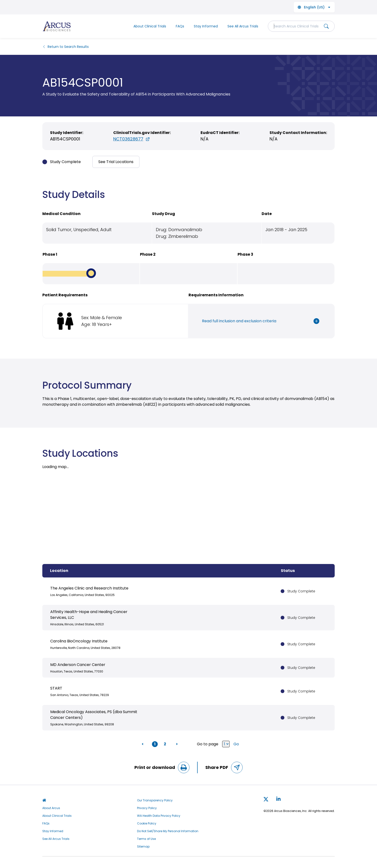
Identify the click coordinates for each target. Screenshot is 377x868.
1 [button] (155, 744)
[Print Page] (184, 767)
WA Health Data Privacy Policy (159, 816)
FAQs (180, 26)
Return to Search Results (66, 47)
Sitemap (143, 847)
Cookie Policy (147, 824)
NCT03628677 (132, 139)
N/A (204, 139)
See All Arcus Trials (243, 26)
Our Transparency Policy (155, 800)
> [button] (177, 744)
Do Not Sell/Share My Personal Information (168, 831)
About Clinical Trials (150, 26)
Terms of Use (146, 839)
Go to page (213, 744)
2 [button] (165, 744)
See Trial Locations (116, 162)
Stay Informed (206, 26)
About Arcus (51, 808)
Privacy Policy (147, 808)
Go (236, 744)
